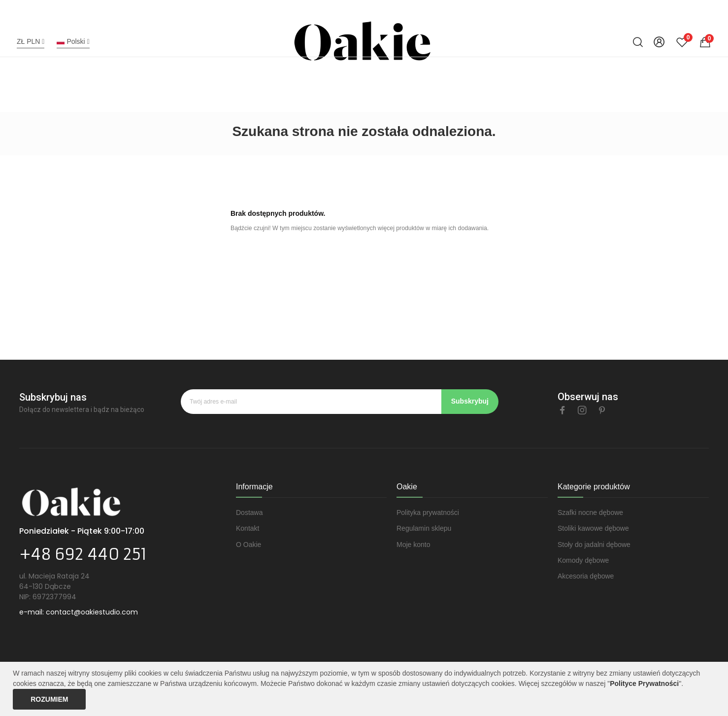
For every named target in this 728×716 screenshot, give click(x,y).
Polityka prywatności (428, 512)
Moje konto (413, 545)
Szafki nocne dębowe (590, 512)
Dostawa (249, 512)
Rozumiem (49, 699)
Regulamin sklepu (424, 528)
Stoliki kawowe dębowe (593, 528)
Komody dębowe (583, 560)
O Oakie (248, 545)
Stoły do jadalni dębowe (594, 545)
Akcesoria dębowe (586, 576)
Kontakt (248, 528)
